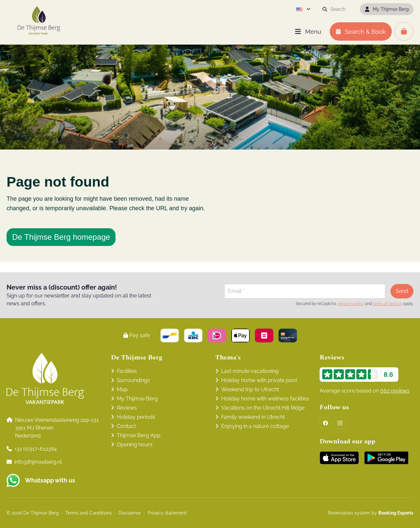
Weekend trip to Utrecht (250, 389)
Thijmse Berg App (139, 435)
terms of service (387, 304)
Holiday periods (136, 417)
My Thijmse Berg (137, 399)
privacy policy (351, 304)
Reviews (127, 408)
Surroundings (133, 380)
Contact (126, 426)
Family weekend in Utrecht (253, 417)
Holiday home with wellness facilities (265, 399)
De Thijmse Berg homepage (61, 237)
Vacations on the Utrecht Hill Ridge (263, 408)
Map (122, 389)
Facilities (127, 371)
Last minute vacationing (250, 371)
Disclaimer (130, 513)
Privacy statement (167, 513)
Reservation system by (371, 513)
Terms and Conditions (89, 513)
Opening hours (135, 445)
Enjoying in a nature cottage (255, 426)
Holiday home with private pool (259, 380)
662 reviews (395, 391)
